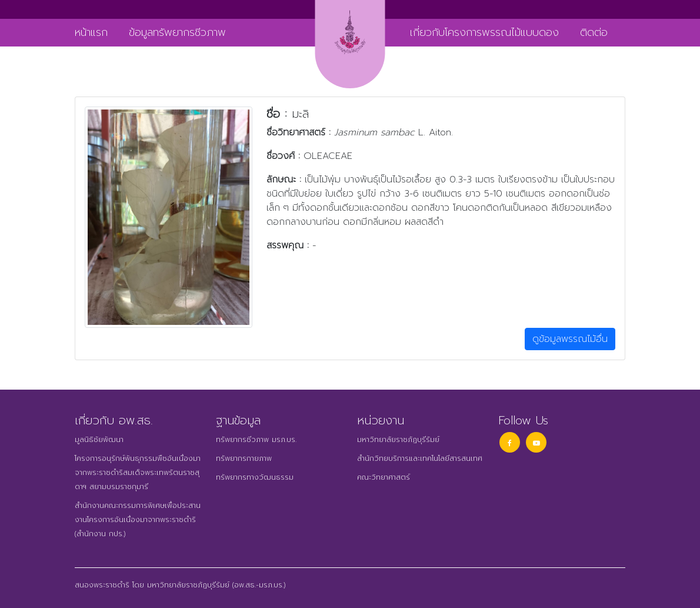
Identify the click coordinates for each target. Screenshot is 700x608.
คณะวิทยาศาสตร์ (384, 477)
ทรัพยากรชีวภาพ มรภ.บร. (256, 440)
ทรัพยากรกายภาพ (244, 459)
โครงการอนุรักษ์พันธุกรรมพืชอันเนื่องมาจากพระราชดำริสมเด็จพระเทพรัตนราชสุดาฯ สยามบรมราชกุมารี (138, 473)
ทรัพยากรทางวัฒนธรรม (255, 477)
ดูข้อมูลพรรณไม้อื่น (570, 339)
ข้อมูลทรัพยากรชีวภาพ (177, 32)
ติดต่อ (594, 32)
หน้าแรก (91, 32)
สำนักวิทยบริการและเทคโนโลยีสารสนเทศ (420, 459)
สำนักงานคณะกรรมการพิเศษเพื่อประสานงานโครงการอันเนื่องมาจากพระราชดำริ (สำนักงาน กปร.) (138, 520)
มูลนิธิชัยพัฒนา (99, 440)
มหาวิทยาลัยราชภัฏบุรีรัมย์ (398, 440)
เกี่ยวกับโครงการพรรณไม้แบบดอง (484, 32)
